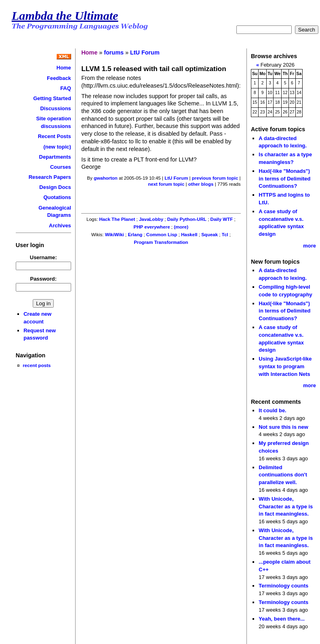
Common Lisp (162, 235)
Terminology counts (283, 586)
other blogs (201, 184)
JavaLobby (151, 219)
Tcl (225, 235)
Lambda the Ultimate (65, 16)
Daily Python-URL (187, 219)
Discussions (55, 108)
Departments (55, 157)
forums (114, 52)
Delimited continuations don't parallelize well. (283, 475)
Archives (60, 226)
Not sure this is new (283, 427)
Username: (43, 257)
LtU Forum (145, 52)
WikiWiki (115, 235)
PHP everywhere (152, 227)
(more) (181, 227)
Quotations (57, 197)
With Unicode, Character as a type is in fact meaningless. (286, 506)
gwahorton (106, 178)
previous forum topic (215, 178)
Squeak (209, 235)
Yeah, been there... (282, 619)
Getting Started (52, 98)
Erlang (135, 235)
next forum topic (166, 184)
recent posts (37, 365)
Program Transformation (161, 242)
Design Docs (55, 187)
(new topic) (57, 147)
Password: (44, 279)
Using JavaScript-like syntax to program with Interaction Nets (285, 366)
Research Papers (50, 177)
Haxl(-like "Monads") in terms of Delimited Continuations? (284, 178)
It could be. (272, 410)
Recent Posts (55, 136)
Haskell (189, 235)
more (309, 246)
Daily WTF (222, 219)
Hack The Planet (117, 219)
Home (64, 68)
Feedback (59, 78)
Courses (61, 167)
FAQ (66, 88)
